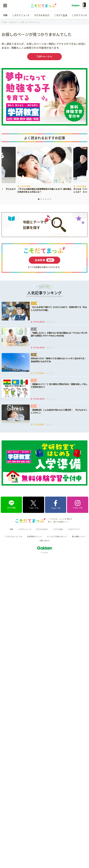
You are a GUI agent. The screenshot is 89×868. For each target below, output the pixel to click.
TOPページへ (44, 56)
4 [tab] (46, 199)
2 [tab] (41, 199)
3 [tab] (43, 199)
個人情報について (79, 536)
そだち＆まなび (42, 15)
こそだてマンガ (79, 15)
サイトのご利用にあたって (57, 536)
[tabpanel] (44, 170)
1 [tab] (39, 199)
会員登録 (44, 260)
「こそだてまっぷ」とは (13, 536)
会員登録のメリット (35, 536)
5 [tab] (48, 199)
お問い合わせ (45, 541)
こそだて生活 (61, 15)
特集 (5, 15)
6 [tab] (50, 199)
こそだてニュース (21, 15)
